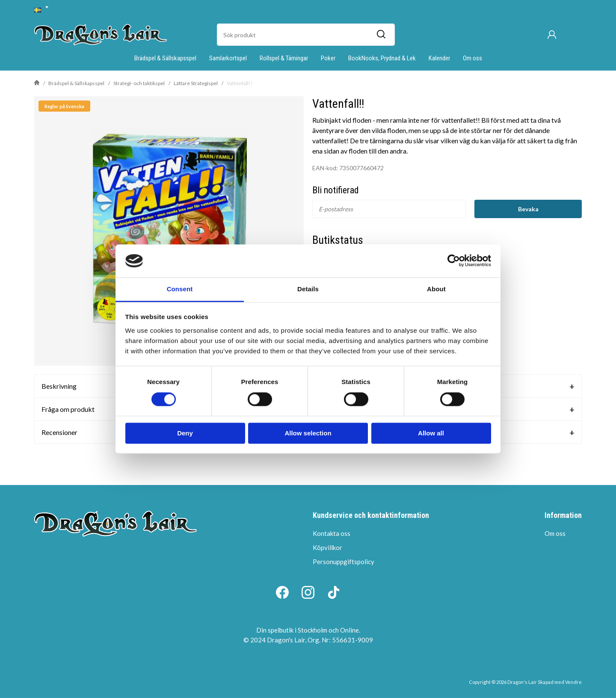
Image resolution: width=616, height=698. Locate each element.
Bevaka (528, 209)
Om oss (472, 58)
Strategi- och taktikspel (139, 83)
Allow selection (308, 433)
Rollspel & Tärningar (284, 58)
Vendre (573, 682)
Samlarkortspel (228, 58)
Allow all (431, 433)
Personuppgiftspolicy (344, 562)
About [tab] (436, 289)
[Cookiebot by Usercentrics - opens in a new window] (454, 261)
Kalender (439, 58)
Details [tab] (308, 289)
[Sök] (381, 35)
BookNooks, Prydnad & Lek (382, 58)
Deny (185, 433)
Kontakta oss (332, 533)
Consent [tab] (180, 289)
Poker (328, 58)
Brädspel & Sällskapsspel (165, 58)
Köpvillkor (327, 547)
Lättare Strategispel (196, 83)
